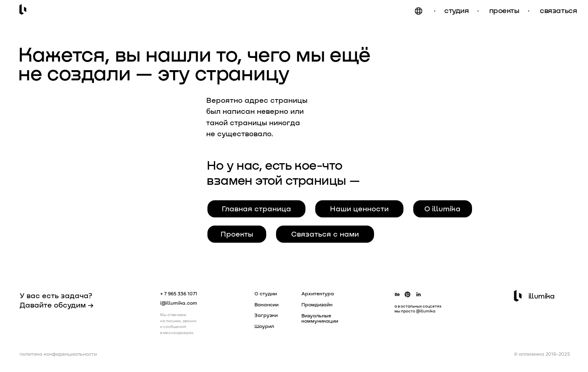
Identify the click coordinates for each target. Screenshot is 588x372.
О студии (266, 293)
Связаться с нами (325, 234)
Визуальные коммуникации (320, 318)
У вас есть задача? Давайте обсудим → (57, 300)
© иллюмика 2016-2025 (542, 354)
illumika (542, 296)
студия (457, 10)
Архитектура (318, 293)
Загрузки (266, 315)
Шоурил (264, 326)
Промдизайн (317, 304)
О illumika (442, 208)
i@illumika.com (179, 303)
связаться (558, 10)
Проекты (237, 234)
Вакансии (266, 304)
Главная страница (256, 208)
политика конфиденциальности (58, 354)
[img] (419, 11)
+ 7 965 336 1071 (179, 293)
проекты (504, 10)
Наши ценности (359, 208)
